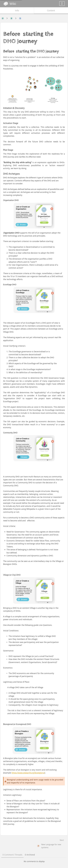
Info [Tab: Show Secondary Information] (17, 10)
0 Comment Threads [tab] (12, 855)
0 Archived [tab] (30, 855)
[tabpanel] (34, 861)
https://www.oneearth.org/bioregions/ (28, 773)
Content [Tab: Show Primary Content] (51, 10)
